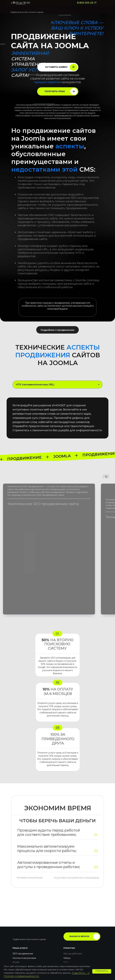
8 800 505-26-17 (87, 3)
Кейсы (67, 925)
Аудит (16, 929)
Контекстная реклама (24, 925)
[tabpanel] (57, 420)
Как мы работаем (73, 920)
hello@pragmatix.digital (29, 948)
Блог (66, 934)
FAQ (66, 929)
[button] (58, 67)
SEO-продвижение (23, 920)
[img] (21, 9)
